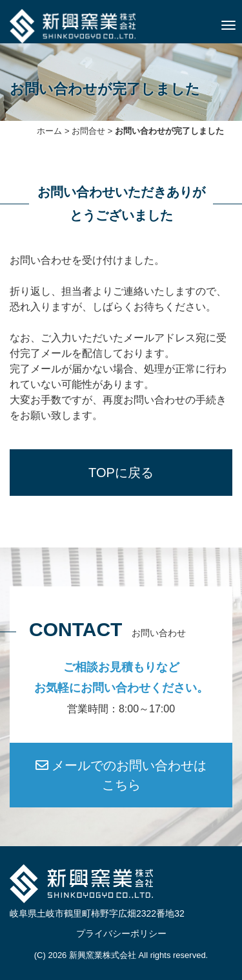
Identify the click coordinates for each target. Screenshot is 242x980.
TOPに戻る (121, 473)
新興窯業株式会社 (103, 955)
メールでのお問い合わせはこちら (121, 775)
